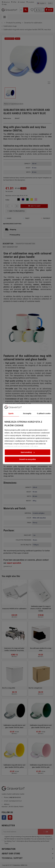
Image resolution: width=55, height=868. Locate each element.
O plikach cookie (44, 390)
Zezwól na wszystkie (28, 436)
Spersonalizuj (28, 429)
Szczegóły (27, 390)
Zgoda (11, 390)
